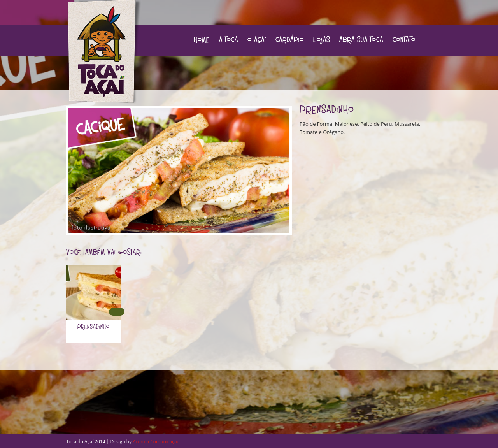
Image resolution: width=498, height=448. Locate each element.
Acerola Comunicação (156, 442)
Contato (404, 40)
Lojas (322, 40)
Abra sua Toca (361, 40)
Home (202, 40)
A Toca (229, 40)
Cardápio (290, 40)
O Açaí (257, 40)
